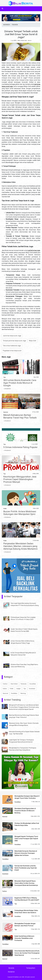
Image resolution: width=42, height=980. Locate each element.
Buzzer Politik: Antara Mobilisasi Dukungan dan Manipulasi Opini (20, 513)
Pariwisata (24, 684)
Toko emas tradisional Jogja (12, 346)
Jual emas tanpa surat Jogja (12, 336)
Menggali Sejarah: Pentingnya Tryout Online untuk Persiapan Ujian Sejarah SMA (26, 839)
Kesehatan (32, 689)
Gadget (18, 689)
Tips (4, 377)
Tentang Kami (31, 968)
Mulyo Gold (33, 341)
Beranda (11, 968)
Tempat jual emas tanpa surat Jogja (14, 341)
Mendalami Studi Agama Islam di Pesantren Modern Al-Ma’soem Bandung (25, 811)
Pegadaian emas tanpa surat (12, 351)
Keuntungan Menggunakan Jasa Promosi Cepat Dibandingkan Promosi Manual (20, 479)
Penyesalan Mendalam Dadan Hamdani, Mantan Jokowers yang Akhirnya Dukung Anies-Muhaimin (20, 546)
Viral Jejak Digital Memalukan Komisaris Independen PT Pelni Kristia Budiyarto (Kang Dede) (21, 605)
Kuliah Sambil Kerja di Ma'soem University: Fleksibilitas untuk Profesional (24, 938)
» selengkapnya (7, 389)
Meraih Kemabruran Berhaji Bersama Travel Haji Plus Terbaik (20, 416)
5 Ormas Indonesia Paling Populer (20, 447)
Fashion (5, 684)
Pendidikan (14, 693)
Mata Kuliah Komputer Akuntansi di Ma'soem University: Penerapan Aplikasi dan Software (26, 853)
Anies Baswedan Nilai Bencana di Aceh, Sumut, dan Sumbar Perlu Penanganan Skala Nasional (27, 953)
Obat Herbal (14, 684)
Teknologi (23, 693)
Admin (30, 41)
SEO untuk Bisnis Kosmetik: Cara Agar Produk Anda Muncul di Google (20, 383)
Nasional (6, 412)
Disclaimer (11, 972)
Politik (5, 509)
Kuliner (5, 689)
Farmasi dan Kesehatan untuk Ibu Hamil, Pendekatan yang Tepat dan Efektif (26, 868)
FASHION (15, 25)
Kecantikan (33, 684)
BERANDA (7, 25)
